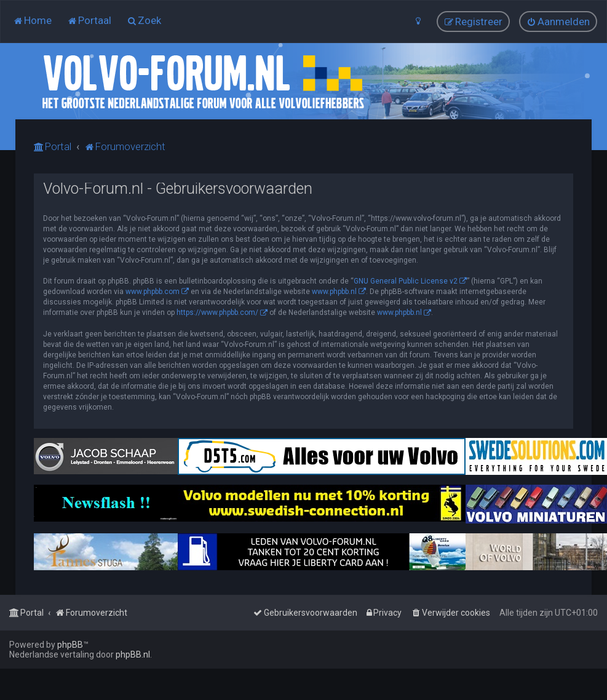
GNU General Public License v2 (406, 281)
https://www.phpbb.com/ (217, 312)
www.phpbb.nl (334, 292)
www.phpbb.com (153, 292)
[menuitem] (32, 20)
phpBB (70, 645)
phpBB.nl (133, 654)
